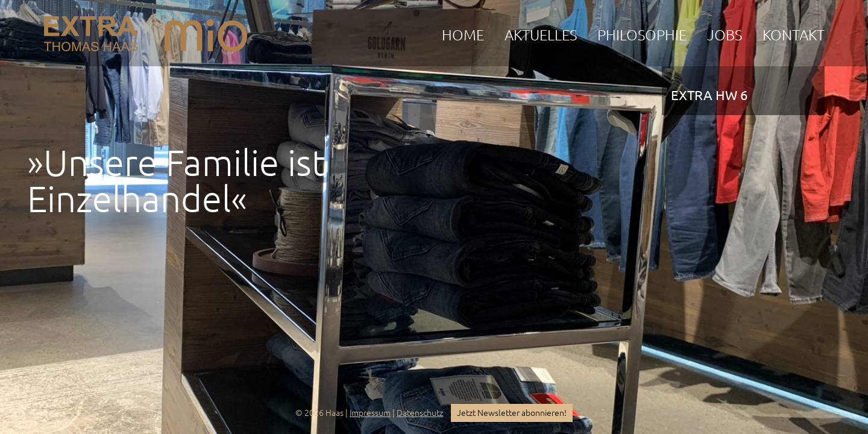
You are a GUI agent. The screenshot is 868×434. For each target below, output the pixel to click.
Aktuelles (541, 35)
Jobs (725, 35)
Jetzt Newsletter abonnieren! (512, 413)
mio (206, 31)
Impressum (370, 413)
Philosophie (642, 35)
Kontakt (794, 35)
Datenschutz (420, 413)
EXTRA (90, 31)
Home (463, 35)
